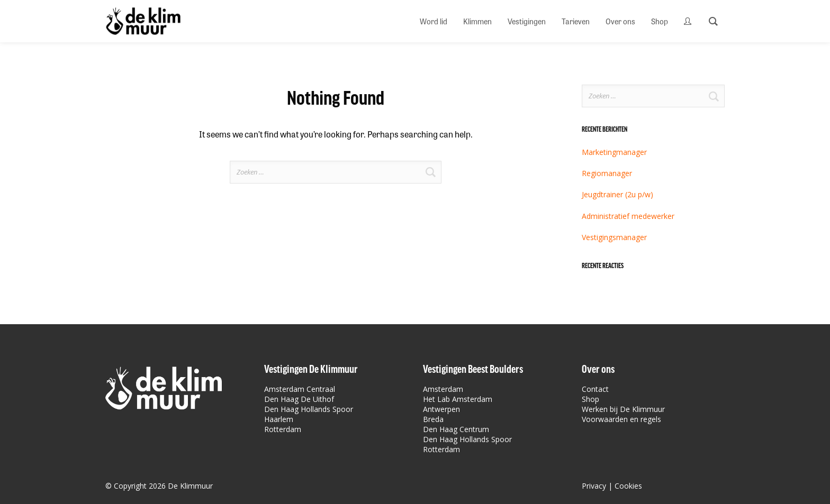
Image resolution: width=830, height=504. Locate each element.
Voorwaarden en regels (621, 419)
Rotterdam (283, 429)
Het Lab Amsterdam (458, 399)
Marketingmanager (614, 152)
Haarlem (279, 419)
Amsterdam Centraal (300, 389)
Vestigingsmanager (614, 237)
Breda (433, 419)
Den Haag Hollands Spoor (309, 409)
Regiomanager (607, 173)
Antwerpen (441, 409)
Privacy (594, 486)
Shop (590, 399)
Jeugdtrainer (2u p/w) (617, 194)
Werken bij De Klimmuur (623, 409)
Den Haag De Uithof (299, 399)
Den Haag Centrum (456, 429)
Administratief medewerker (628, 216)
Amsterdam (443, 389)
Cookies (628, 486)
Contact (595, 389)
